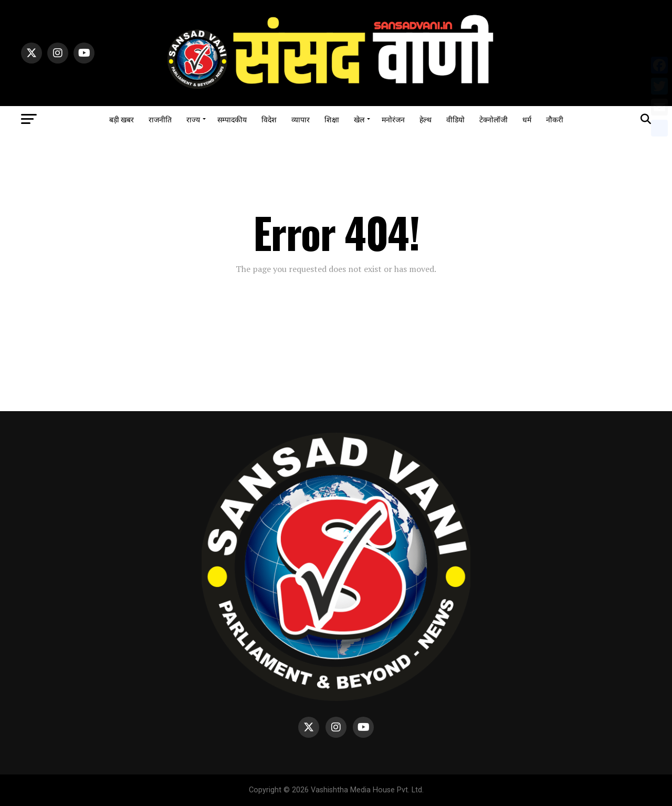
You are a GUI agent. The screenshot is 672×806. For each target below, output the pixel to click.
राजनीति (160, 119)
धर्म (527, 119)
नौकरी (555, 119)
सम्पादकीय (232, 119)
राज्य (193, 119)
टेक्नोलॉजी (493, 119)
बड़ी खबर (122, 119)
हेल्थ (426, 119)
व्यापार (301, 119)
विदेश (269, 119)
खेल (359, 119)
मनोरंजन (393, 119)
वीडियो (455, 119)
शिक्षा (332, 119)
